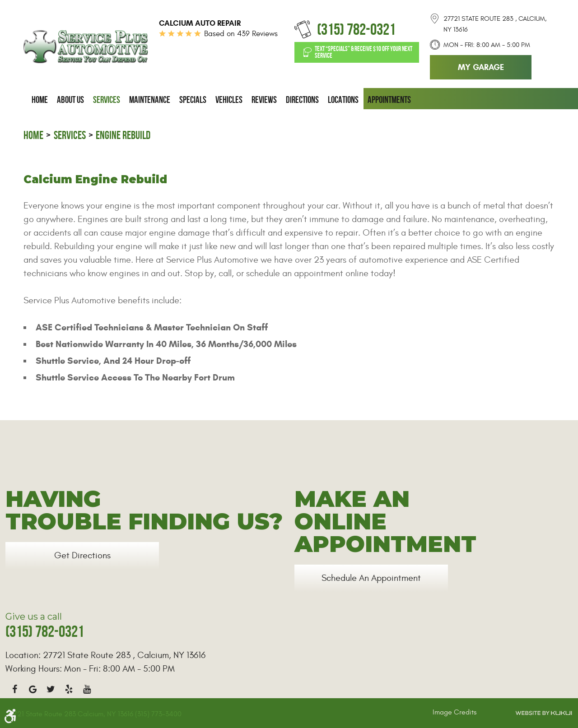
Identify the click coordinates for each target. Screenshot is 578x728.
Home (40, 100)
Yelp (69, 689)
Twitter (51, 689)
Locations (343, 100)
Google (33, 689)
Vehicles (229, 100)
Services (107, 100)
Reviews (264, 100)
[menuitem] (40, 100)
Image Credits (454, 712)
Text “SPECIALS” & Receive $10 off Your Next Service (364, 52)
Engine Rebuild (123, 135)
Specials (193, 100)
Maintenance (150, 100)
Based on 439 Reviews (241, 34)
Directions (302, 100)
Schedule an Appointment (371, 578)
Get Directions (82, 555)
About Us (70, 100)
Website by (544, 713)
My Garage (481, 67)
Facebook (14, 689)
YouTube (87, 689)
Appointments (389, 100)
